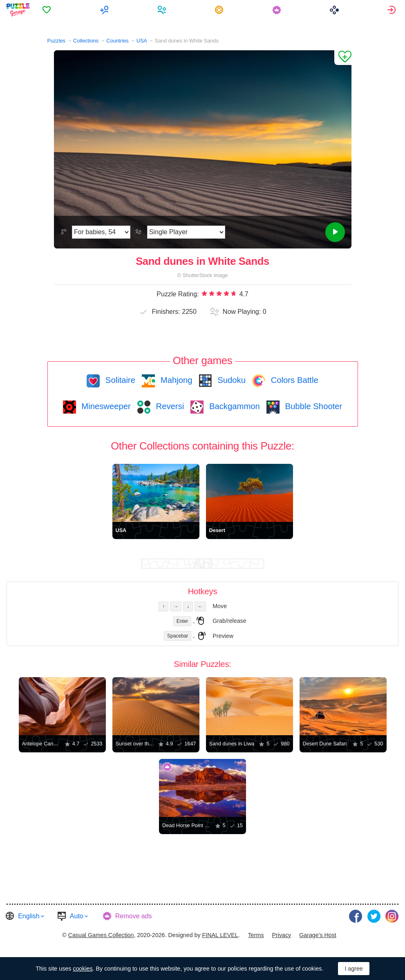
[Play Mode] (186, 232)
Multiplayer (106, 10)
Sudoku (230, 380)
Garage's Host (318, 935)
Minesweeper (105, 406)
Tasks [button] (221, 10)
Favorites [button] (49, 10)
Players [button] (164, 10)
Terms (256, 935)
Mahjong (175, 380)
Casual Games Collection (101, 935)
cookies (83, 969)
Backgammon (233, 406)
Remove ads (134, 916)
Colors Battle (293, 380)
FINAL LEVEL (220, 935)
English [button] (29, 916)
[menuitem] (49, 10)
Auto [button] (77, 916)
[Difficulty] (101, 232)
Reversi (169, 406)
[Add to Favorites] (343, 58)
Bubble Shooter (312, 406)
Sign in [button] (393, 10)
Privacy (281, 935)
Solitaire (119, 380)
